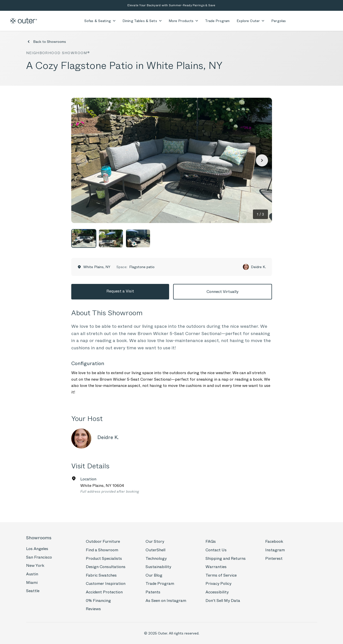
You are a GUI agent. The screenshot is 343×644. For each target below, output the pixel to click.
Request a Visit (120, 291)
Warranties (216, 567)
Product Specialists (104, 558)
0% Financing (98, 601)
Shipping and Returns (226, 558)
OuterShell (155, 550)
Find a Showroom (102, 550)
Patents (153, 592)
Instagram (275, 550)
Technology (156, 558)
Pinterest (274, 558)
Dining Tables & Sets (142, 21)
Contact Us (216, 550)
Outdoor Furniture (103, 541)
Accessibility (217, 592)
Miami (32, 582)
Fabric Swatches (101, 575)
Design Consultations (106, 567)
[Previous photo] (81, 160)
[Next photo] (262, 160)
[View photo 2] (111, 238)
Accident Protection (104, 592)
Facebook (274, 541)
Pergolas (279, 21)
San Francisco (39, 557)
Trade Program (217, 21)
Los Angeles (37, 549)
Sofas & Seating (100, 21)
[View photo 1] (84, 238)
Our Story (155, 541)
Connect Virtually (222, 292)
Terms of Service (221, 575)
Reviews (93, 609)
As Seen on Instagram (166, 601)
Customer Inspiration (106, 583)
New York (35, 565)
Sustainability (158, 567)
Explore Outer (250, 21)
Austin (32, 574)
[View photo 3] (138, 238)
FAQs (211, 541)
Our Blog (154, 575)
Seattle (33, 591)
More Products (183, 21)
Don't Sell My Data (223, 601)
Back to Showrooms (46, 42)
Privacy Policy (218, 583)
